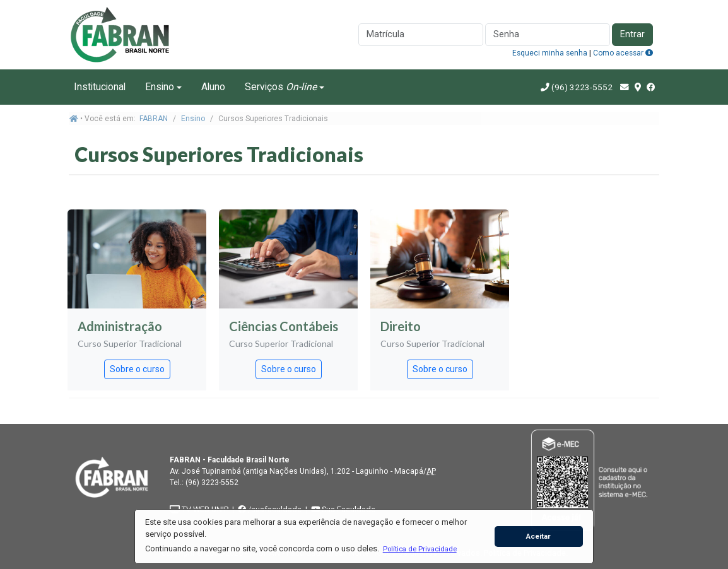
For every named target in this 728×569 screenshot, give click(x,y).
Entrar (632, 34)
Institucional (100, 87)
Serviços (281, 87)
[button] (420, 549)
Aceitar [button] (538, 536)
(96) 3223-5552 (582, 87)
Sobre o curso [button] (137, 369)
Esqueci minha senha (550, 53)
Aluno (213, 87)
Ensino (160, 87)
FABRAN (154, 119)
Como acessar (623, 53)
